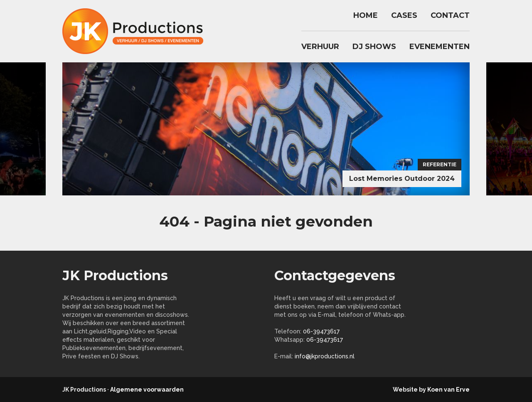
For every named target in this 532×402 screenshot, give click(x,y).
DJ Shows (374, 47)
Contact (450, 15)
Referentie (440, 164)
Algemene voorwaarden (147, 390)
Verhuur (320, 47)
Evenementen (440, 47)
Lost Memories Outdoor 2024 (402, 179)
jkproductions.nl (137, 31)
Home (366, 15)
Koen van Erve (448, 390)
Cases (404, 15)
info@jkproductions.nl (325, 356)
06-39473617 (321, 331)
